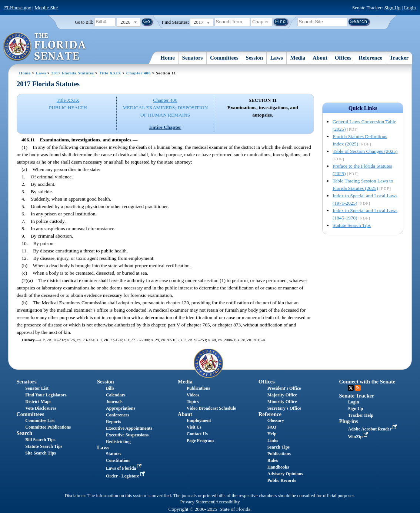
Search (24, 433)
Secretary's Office (284, 408)
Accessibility (228, 502)
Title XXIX (110, 73)
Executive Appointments (129, 428)
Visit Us (194, 427)
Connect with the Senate (367, 382)
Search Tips (279, 447)
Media (298, 58)
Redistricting (118, 442)
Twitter (351, 388)
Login (410, 8)
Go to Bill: (84, 22)
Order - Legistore (126, 476)
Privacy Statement (197, 502)
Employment (199, 420)
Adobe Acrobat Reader (373, 429)
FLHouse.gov (18, 8)
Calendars (116, 395)
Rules (273, 460)
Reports (114, 422)
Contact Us (197, 434)
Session (254, 58)
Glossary (276, 420)
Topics (193, 402)
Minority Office (282, 402)
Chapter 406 (139, 73)
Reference (370, 58)
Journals (114, 402)
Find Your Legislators (46, 395)
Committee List (40, 420)
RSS (358, 388)
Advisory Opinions (285, 474)
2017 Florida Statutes (72, 73)
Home (168, 58)
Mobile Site (46, 8)
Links (273, 440)
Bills (110, 388)
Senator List (37, 388)
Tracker (399, 58)
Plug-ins (348, 421)
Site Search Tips (41, 453)
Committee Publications (48, 427)
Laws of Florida (124, 468)
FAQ (272, 427)
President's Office (284, 388)
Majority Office (282, 395)
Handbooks (278, 467)
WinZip (359, 437)
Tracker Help (361, 415)
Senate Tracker (356, 396)
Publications (198, 388)
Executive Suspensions (127, 435)
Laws (277, 58)
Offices (343, 58)
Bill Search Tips (40, 440)
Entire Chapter (165, 127)
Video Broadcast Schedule (211, 408)
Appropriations (121, 408)
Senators (193, 58)
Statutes (114, 454)
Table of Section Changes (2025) (365, 151)
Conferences (118, 415)
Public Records (282, 480)
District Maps (38, 402)
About (320, 58)
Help (272, 434)
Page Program (200, 440)
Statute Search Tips (352, 225)
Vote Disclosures (41, 408)
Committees (224, 58)
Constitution (118, 460)
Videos (193, 395)
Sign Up (392, 8)
